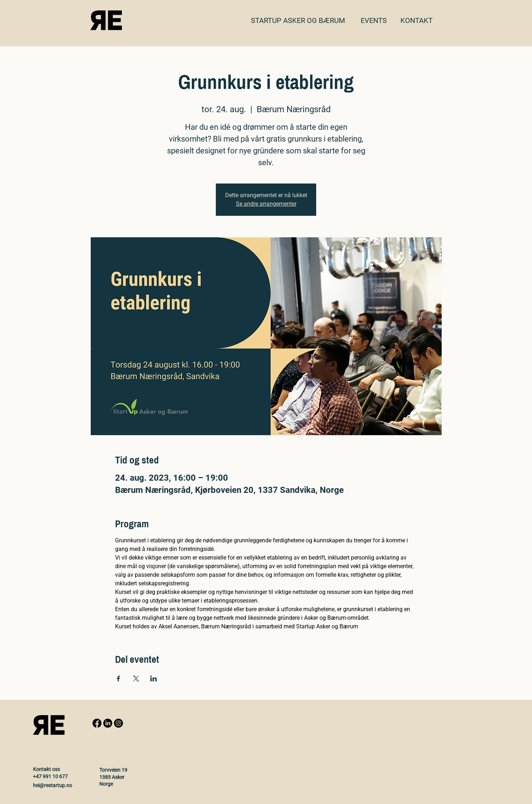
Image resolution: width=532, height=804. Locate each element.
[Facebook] (97, 723)
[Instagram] (118, 723)
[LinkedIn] (108, 723)
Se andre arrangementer (266, 204)
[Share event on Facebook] (118, 679)
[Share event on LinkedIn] (154, 679)
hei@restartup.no (53, 785)
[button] (417, 20)
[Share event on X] (136, 679)
